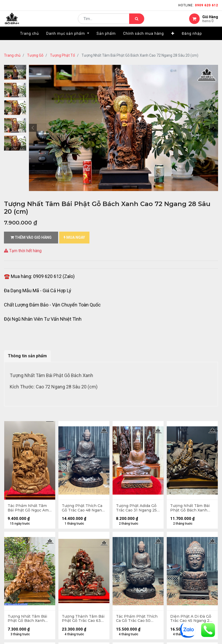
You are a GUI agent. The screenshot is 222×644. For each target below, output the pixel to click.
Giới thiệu (123, 464)
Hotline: (198, 5)
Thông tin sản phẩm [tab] (27, 356)
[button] (173, 41)
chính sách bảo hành (23, 527)
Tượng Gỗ (35, 55)
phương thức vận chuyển (26, 492)
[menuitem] (29, 41)
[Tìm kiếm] (137, 23)
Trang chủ (12, 55)
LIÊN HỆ (121, 489)
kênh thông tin (128, 481)
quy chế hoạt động (21, 543)
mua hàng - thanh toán (25, 483)
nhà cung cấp (127, 472)
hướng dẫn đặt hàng (22, 475)
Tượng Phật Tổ (62, 55)
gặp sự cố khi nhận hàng (26, 500)
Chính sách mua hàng (23, 535)
